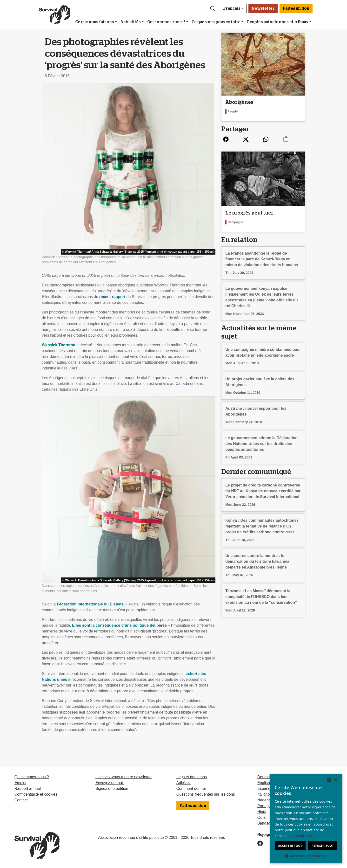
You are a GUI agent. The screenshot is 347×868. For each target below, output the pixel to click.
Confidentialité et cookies (36, 794)
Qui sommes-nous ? (166, 22)
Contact (21, 800)
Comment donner (191, 788)
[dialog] (306, 819)
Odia (261, 817)
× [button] (336, 780)
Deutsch (264, 777)
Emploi (20, 783)
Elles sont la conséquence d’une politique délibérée (119, 625)
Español (264, 788)
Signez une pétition (112, 788)
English (264, 783)
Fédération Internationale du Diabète (90, 604)
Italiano (264, 794)
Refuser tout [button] (323, 846)
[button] (213, 8)
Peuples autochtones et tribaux (278, 22)
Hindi (262, 812)
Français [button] (232, 8)
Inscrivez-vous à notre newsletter (124, 777)
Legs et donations (192, 777)
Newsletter (263, 8)
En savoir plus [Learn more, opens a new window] (301, 836)
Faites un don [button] (296, 8)
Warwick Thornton (59, 345)
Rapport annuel (28, 788)
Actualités (130, 22)
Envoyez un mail (110, 783)
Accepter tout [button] (290, 846)
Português (266, 806)
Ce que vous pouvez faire (216, 22)
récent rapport (112, 297)
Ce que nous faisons (95, 22)
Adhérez (184, 783)
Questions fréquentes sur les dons (206, 794)
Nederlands (267, 800)
